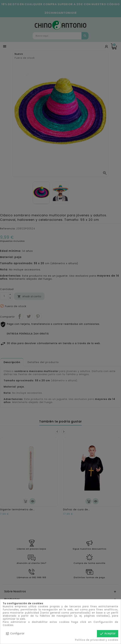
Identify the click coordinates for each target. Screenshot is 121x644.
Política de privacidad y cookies (97, 640)
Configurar (15, 634)
